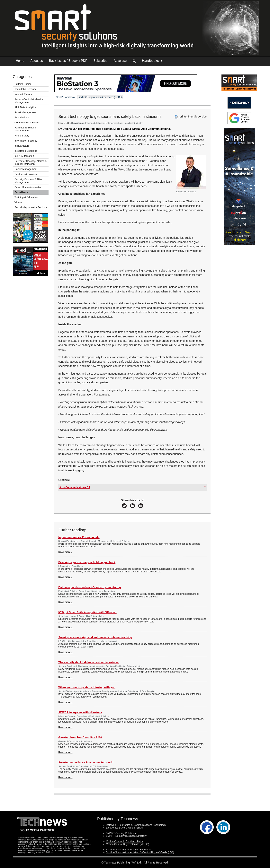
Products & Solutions (26, 174)
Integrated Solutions (26, 151)
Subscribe (100, 61)
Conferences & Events (27, 122)
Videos (18, 202)
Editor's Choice (23, 84)
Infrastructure (22, 146)
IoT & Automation (24, 156)
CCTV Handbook (65, 97)
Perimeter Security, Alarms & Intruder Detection (31, 162)
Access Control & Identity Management (29, 101)
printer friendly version (190, 117)
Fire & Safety (22, 136)
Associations (22, 117)
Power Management (26, 169)
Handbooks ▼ (152, 61)
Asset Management (25, 112)
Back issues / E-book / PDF (68, 61)
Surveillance (21, 192)
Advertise (120, 61)
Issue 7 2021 (64, 123)
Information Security (26, 141)
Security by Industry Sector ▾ (31, 207)
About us (37, 61)
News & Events (23, 94)
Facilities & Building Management (26, 129)
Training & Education (26, 197)
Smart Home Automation (29, 187)
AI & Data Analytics (25, 107)
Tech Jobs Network (25, 89)
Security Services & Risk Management (28, 181)
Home (20, 61)
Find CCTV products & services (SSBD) (100, 97)
